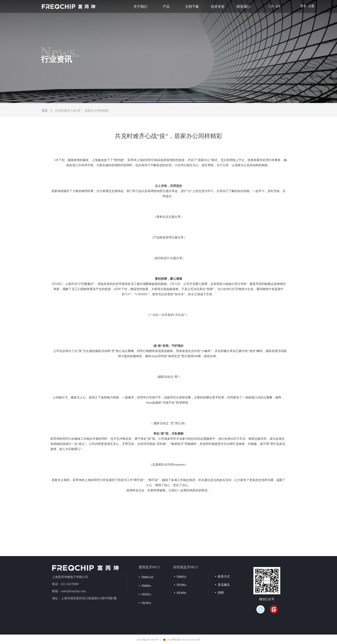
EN (278, 6)
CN (271, 6)
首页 (45, 111)
